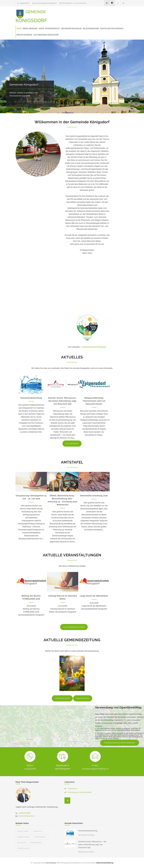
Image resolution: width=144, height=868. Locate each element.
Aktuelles (22, 843)
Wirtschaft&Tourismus (112, 28)
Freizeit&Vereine (24, 35)
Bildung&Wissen (91, 28)
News (41, 28)
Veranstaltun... (24, 848)
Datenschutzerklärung (105, 863)
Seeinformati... (37, 843)
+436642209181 (24, 813)
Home (19, 28)
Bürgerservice (52, 28)
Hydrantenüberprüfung (31, 398)
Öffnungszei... (41, 837)
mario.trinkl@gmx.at (26, 816)
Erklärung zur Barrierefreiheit (80, 792)
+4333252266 (24, 3)
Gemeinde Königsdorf (24, 85)
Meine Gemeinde (30, 28)
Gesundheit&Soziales (71, 28)
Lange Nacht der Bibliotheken (94, 596)
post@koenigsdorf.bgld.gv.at (46, 3)
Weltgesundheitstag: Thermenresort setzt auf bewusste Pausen (94, 401)
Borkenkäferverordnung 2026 (94, 496)
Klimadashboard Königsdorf (95, 347)
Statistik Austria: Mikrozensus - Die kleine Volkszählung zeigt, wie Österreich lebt (63, 401)
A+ (107, 3)
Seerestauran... (24, 837)
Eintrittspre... (23, 831)
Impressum (73, 789)
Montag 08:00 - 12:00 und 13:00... (75, 3)
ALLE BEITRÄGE (72, 444)
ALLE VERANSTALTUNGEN (74, 627)
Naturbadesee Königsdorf (46, 35)
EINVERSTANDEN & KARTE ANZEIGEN (120, 743)
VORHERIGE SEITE (62, 698)
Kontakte (38, 831)
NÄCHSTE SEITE (83, 698)
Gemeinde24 (51, 863)
